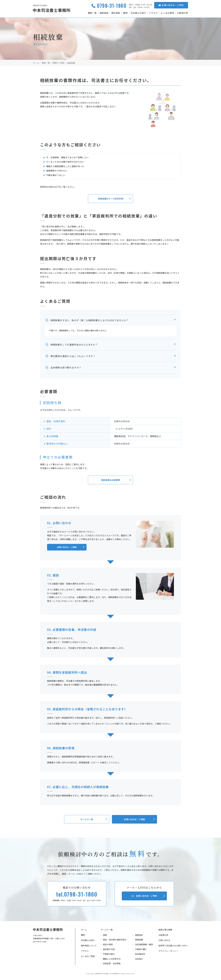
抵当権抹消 (140, 955)
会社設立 (139, 960)
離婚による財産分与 (112, 960)
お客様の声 (182, 13)
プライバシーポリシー (168, 952)
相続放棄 (139, 941)
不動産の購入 (141, 950)
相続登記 (139, 936)
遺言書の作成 (109, 950)
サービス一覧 (107, 930)
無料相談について (89, 946)
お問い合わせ (164, 941)
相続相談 (104, 13)
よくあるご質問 (88, 957)
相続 (105, 936)
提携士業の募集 (165, 930)
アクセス (153, 13)
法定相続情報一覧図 (144, 945)
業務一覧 (92, 13)
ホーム (84, 930)
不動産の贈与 (109, 955)
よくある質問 (167, 13)
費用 (125, 13)
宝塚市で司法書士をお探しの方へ (173, 946)
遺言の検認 (108, 945)
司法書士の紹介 (138, 13)
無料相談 (116, 13)
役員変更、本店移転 (112, 964)
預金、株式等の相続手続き (115, 941)
